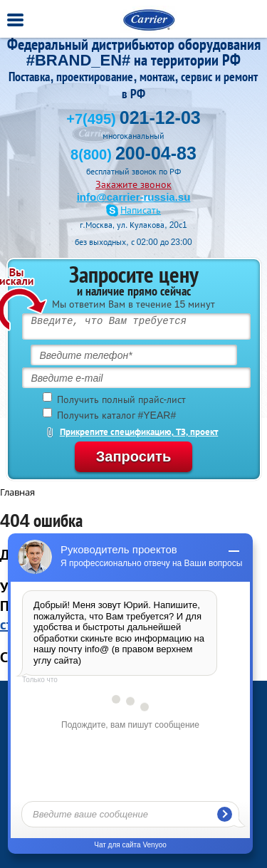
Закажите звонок (133, 184)
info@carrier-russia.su (134, 197)
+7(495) (133, 119)
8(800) (133, 155)
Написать (141, 210)
